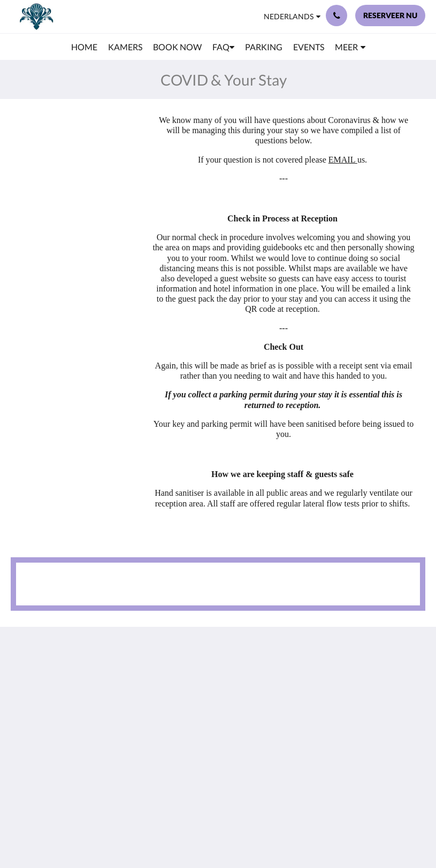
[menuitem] (84, 47)
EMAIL (343, 160)
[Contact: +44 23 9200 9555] (336, 16)
